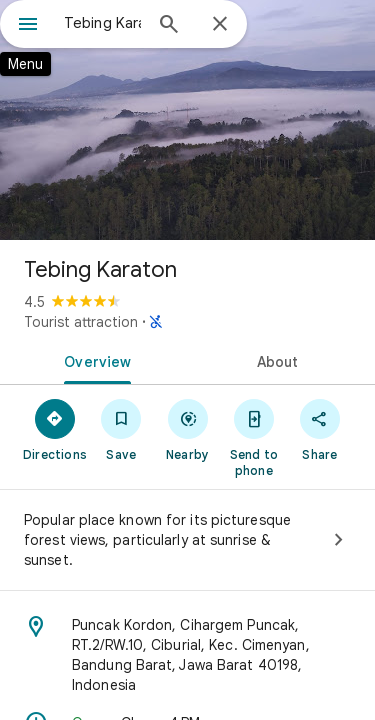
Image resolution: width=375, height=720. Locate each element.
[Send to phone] (254, 437)
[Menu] (28, 26)
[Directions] (55, 429)
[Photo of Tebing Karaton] (187, 120)
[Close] (220, 25)
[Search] (169, 26)
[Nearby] (187, 429)
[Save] (121, 429)
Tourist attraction (81, 322)
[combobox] (102, 23)
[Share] (320, 429)
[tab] (94, 360)
